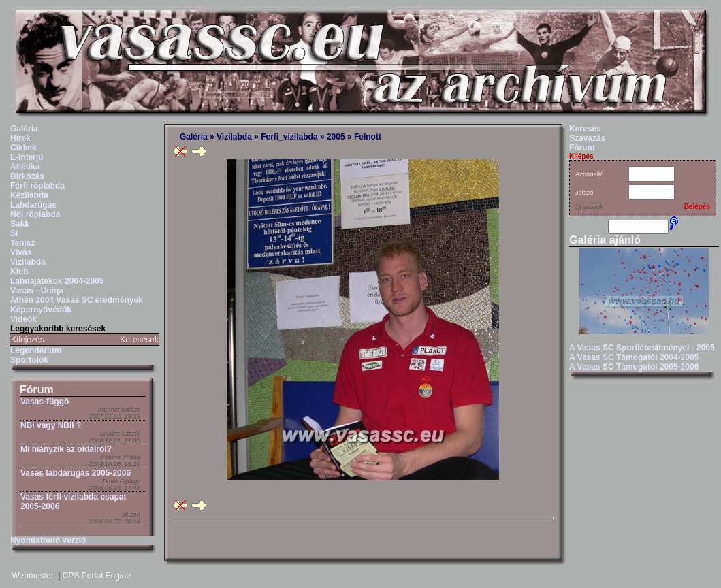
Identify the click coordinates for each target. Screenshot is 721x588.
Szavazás (587, 138)
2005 (336, 137)
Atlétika (25, 167)
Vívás (21, 252)
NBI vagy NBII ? (51, 425)
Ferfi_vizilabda (289, 137)
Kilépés (581, 156)
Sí (14, 233)
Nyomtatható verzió (48, 540)
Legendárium (36, 350)
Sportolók (29, 360)
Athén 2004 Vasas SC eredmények (77, 300)
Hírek (20, 138)
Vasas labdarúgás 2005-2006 (76, 473)
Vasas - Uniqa (37, 291)
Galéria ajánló (605, 240)
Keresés (585, 129)
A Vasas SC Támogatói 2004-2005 (634, 357)
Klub (19, 272)
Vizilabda (28, 262)
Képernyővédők (41, 310)
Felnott (368, 137)
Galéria (24, 129)
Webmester (33, 576)
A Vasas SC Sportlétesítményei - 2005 (642, 348)
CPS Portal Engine (97, 576)
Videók (23, 319)
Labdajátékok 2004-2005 (57, 281)
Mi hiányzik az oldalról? (66, 449)
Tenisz (22, 243)
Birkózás (27, 176)
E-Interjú (27, 157)
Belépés (697, 207)
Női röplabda (35, 214)
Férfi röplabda (37, 186)
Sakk (20, 224)
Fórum (37, 390)
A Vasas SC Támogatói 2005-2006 (634, 367)
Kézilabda (29, 195)
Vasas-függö (45, 402)
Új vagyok (589, 207)
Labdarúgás (33, 205)
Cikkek (23, 148)
